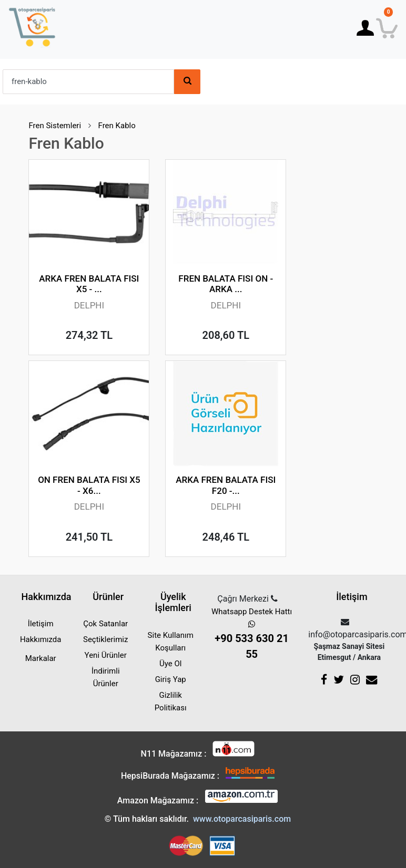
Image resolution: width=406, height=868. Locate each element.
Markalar (41, 658)
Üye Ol (170, 664)
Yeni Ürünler (106, 655)
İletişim (41, 624)
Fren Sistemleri (55, 126)
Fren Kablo (117, 126)
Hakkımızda (41, 639)
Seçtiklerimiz (105, 639)
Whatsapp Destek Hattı (252, 634)
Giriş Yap (171, 679)
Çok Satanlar (105, 624)
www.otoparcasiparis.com (242, 819)
